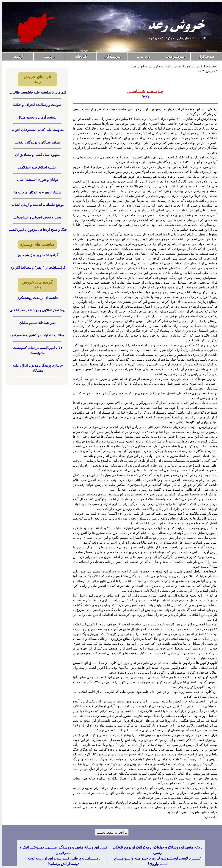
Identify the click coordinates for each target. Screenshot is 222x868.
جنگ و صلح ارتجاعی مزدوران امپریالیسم (37, 230)
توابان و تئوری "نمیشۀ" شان (37, 180)
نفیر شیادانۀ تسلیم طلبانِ (37, 323)
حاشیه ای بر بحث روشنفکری (37, 298)
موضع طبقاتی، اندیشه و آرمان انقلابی (37, 205)
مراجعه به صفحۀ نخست (112, 833)
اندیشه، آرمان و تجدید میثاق (37, 117)
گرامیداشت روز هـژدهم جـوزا (37, 255)
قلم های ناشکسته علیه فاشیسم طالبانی (37, 92)
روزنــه (49, 57)
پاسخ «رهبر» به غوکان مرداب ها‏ (37, 192)
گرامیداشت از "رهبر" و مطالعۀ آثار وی (37, 267)
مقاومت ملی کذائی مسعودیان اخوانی (37, 130)
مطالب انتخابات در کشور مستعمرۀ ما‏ (37, 335)
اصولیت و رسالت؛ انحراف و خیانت (37, 105)
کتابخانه (81, 57)
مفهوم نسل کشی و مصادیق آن (37, 155)
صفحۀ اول (206, 57)
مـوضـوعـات (175, 57)
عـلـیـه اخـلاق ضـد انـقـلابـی (37, 167)
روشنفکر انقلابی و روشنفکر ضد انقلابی (37, 310)
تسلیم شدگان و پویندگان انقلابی (37, 142)
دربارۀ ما (143, 57)
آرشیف (18, 57)
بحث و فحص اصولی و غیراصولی (37, 217)
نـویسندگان (112, 57)
